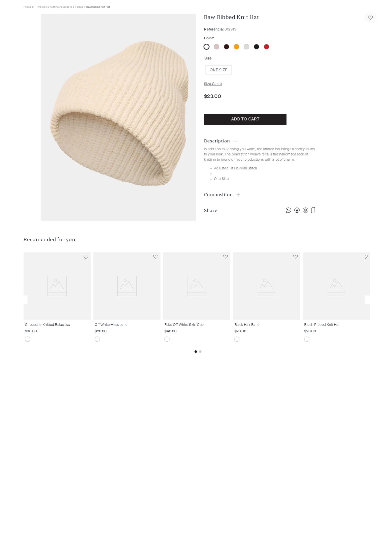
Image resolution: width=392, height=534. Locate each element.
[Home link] (29, 7)
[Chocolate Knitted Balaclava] (58, 300)
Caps (80, 7)
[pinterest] (305, 210)
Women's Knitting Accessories (56, 7)
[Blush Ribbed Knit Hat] (338, 300)
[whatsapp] (288, 210)
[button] (219, 70)
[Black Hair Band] (268, 300)
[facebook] (297, 210)
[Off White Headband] (128, 300)
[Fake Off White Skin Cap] (198, 300)
